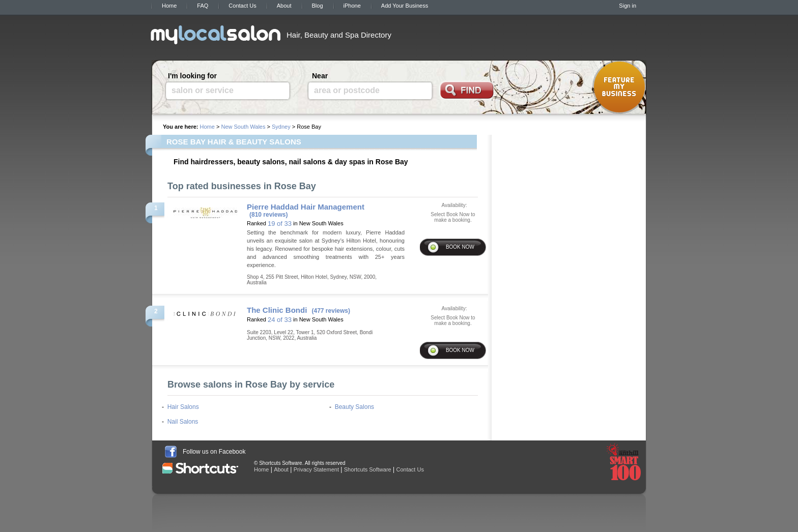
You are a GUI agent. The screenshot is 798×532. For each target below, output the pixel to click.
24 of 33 (280, 320)
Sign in (628, 6)
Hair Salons (183, 407)
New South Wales (243, 127)
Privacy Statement (316, 469)
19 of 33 (280, 224)
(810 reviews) (268, 215)
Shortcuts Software (368, 469)
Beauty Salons (354, 407)
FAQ (203, 6)
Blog (318, 6)
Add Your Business (405, 6)
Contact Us (242, 6)
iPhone (352, 6)
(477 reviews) (331, 311)
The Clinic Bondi (277, 310)
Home (169, 6)
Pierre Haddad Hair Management (306, 207)
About (284, 6)
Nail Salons (183, 422)
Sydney (281, 127)
